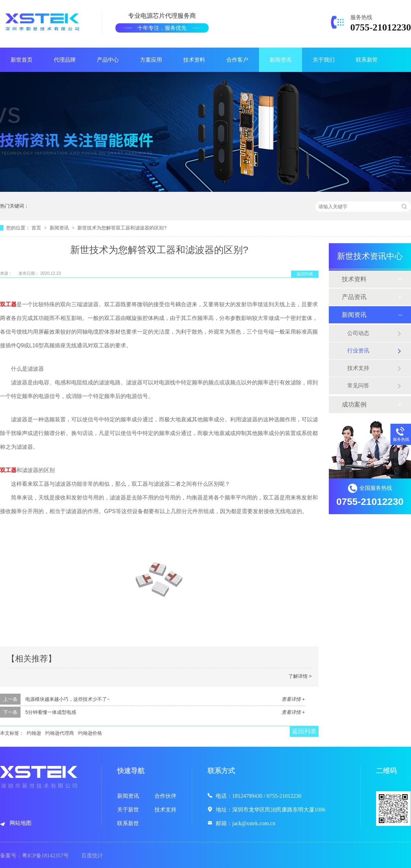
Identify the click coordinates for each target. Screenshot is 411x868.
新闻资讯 (281, 60)
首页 (37, 228)
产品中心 (108, 60)
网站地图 (21, 823)
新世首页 (22, 60)
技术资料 (194, 60)
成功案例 (354, 405)
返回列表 (305, 274)
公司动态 (358, 333)
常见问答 (358, 386)
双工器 (8, 304)
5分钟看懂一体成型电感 (51, 712)
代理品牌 (65, 60)
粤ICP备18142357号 (45, 855)
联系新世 (367, 60)
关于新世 (128, 810)
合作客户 (237, 60)
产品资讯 (354, 297)
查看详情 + (293, 699)
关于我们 (324, 60)
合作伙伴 (165, 796)
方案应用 (151, 60)
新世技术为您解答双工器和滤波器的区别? (122, 228)
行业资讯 (358, 351)
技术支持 (358, 368)
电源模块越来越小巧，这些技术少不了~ (67, 699)
